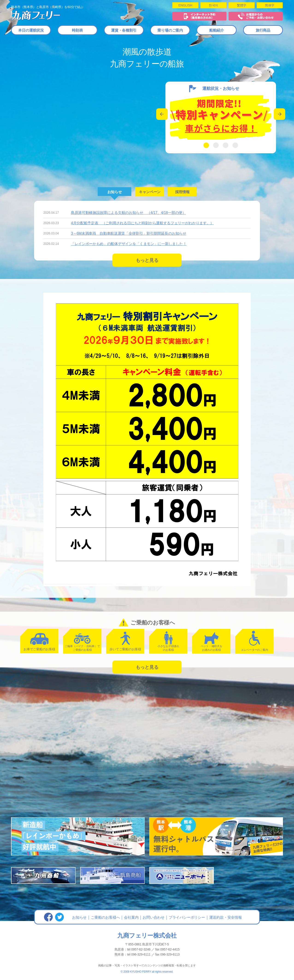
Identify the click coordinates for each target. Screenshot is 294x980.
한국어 (213, 5)
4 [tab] (235, 145)
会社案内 (131, 917)
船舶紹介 (216, 30)
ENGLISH (185, 5)
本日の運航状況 (31, 30)
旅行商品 (263, 30)
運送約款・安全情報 (226, 917)
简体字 (270, 5)
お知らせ (79, 917)
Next (279, 114)
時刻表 (77, 30)
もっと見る (147, 260)
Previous (162, 114)
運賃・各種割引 (124, 30)
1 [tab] (206, 145)
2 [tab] (216, 145)
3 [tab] (226, 145)
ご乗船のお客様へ (105, 917)
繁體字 (242, 5)
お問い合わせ (154, 917)
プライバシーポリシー (187, 917)
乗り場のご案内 (170, 30)
